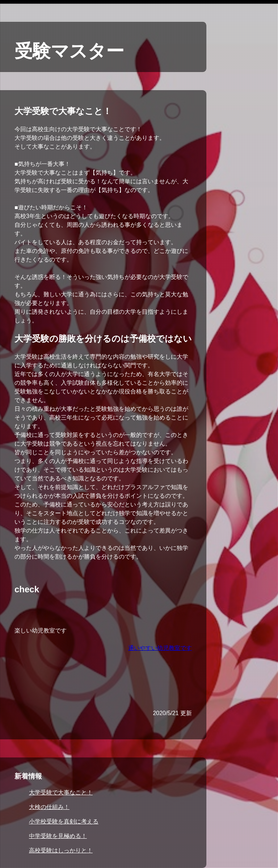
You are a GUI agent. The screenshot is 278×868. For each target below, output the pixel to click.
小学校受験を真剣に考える (64, 821)
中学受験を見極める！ (58, 836)
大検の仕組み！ (49, 807)
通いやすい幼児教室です (160, 648)
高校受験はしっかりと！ (61, 850)
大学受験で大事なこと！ (61, 792)
